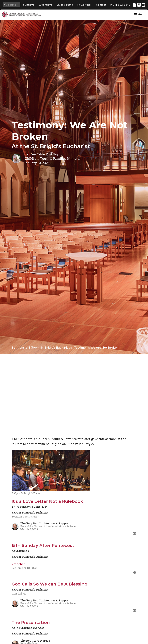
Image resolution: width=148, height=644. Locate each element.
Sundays (29, 5)
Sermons (18, 348)
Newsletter (84, 5)
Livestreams (65, 5)
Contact (101, 5)
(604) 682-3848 (120, 5)
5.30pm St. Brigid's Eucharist (49, 348)
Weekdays (46, 5)
